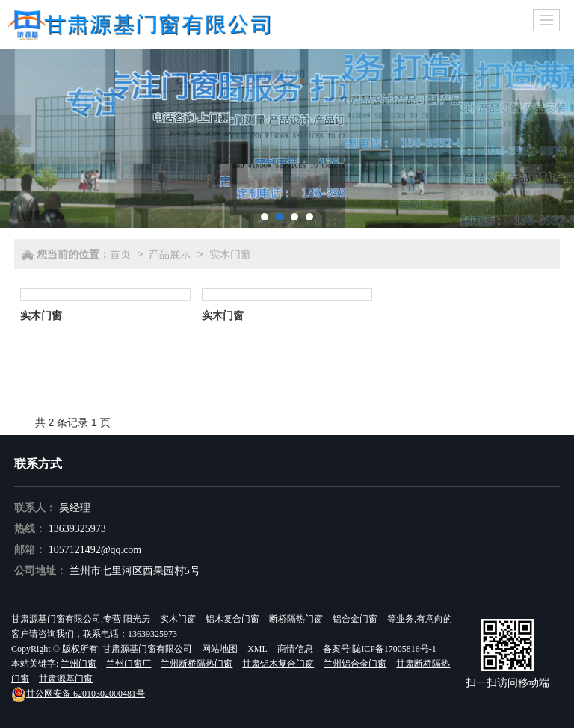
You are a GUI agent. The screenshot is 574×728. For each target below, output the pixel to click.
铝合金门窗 (355, 619)
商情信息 (295, 649)
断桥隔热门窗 (296, 619)
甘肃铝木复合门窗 (278, 664)
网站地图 (220, 649)
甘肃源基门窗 (66, 679)
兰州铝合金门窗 (355, 664)
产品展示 (170, 254)
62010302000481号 (78, 694)
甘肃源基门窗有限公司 (147, 649)
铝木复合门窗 (232, 619)
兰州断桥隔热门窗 (197, 664)
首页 (120, 254)
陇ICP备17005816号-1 (394, 649)
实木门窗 (230, 254)
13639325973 (77, 529)
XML (257, 649)
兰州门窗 (78, 664)
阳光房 (137, 619)
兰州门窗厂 (129, 664)
